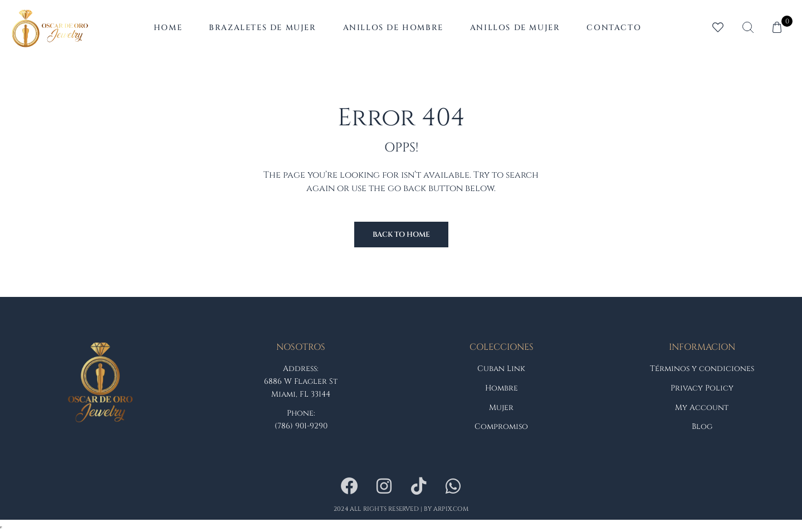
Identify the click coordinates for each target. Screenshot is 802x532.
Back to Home (401, 235)
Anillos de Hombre (393, 28)
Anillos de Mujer (515, 28)
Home (168, 28)
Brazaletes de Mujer (262, 28)
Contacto (614, 28)
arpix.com (451, 509)
